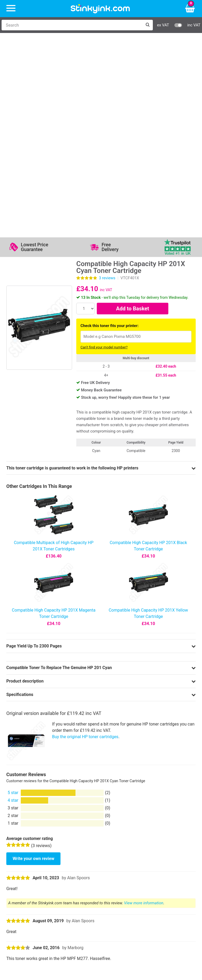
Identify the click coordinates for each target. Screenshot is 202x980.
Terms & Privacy (117, 864)
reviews (107, 80)
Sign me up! (22, 901)
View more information (144, 705)
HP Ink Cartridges (27, 841)
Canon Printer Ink (26, 849)
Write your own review (33, 660)
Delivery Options (158, 841)
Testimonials (113, 849)
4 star (13, 602)
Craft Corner (63, 872)
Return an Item (65, 857)
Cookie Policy (114, 872)
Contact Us (62, 849)
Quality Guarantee (118, 857)
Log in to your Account (73, 841)
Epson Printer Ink (26, 857)
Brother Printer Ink (27, 864)
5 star (13, 595)
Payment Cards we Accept (167, 864)
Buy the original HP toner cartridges (85, 539)
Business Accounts (160, 849)
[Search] (72, 25)
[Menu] (11, 9)
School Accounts (158, 857)
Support (109, 841)
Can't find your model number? (104, 149)
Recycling (61, 864)
